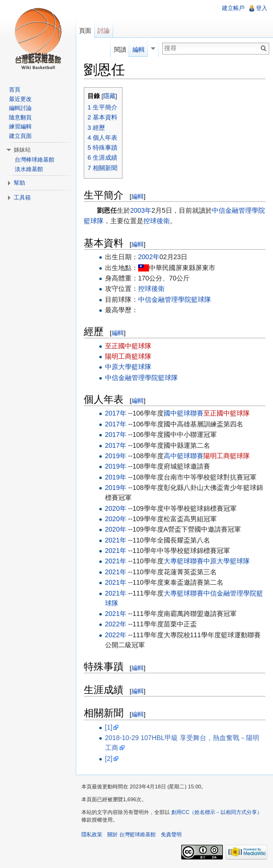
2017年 (116, 413)
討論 (104, 31)
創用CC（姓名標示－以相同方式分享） (217, 812)
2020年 (116, 508)
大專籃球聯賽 (184, 561)
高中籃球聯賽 (184, 456)
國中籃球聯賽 (184, 413)
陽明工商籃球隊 (128, 356)
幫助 (19, 183)
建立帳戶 (233, 8)
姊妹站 (22, 150)
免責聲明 (171, 834)
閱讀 (120, 50)
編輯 (138, 196)
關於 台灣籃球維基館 (132, 834)
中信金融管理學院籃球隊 (175, 299)
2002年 (149, 257)
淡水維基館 (29, 169)
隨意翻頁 (20, 118)
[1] (109, 727)
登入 (262, 8)
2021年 (116, 540)
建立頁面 (20, 136)
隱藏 (109, 96)
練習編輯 (20, 127)
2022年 (116, 624)
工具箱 (22, 198)
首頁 (15, 90)
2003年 (141, 210)
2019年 (116, 456)
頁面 (85, 31)
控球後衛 (157, 221)
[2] (109, 759)
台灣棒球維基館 (35, 160)
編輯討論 (20, 108)
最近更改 (20, 99)
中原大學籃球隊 (128, 367)
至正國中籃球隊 (128, 346)
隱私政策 (92, 834)
